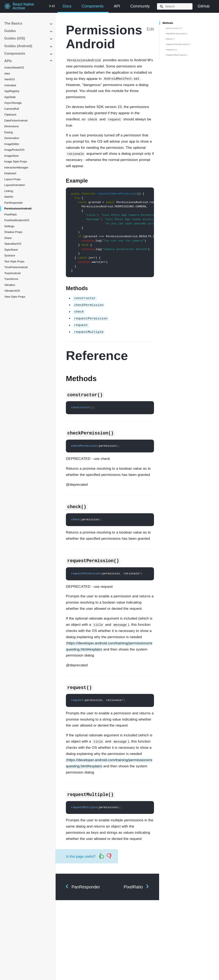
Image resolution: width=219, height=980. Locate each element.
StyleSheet (11, 250)
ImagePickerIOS (14, 150)
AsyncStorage (13, 103)
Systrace (10, 255)
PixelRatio (11, 214)
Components (93, 6)
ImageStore (11, 156)
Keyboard (10, 173)
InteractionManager (16, 167)
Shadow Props (13, 232)
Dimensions (12, 126)
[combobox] (175, 6)
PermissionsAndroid (18, 208)
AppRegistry (12, 91)
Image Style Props (16, 162)
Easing (9, 132)
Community (140, 6)
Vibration (10, 285)
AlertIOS (10, 79)
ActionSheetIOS (14, 68)
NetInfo (9, 197)
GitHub (204, 6)
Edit (150, 29)
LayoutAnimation (15, 185)
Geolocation (12, 138)
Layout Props (13, 179)
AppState (10, 97)
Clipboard (10, 115)
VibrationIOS (12, 291)
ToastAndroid (12, 273)
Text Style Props (14, 261)
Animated (10, 85)
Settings (9, 226)
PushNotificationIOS (17, 220)
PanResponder (14, 203)
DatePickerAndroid (16, 121)
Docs (67, 6)
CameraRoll (12, 109)
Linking (9, 191)
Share (8, 238)
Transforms (11, 279)
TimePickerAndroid (16, 267)
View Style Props (15, 297)
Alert (7, 74)
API (117, 6)
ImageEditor (12, 144)
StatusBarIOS (13, 244)
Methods (168, 23)
